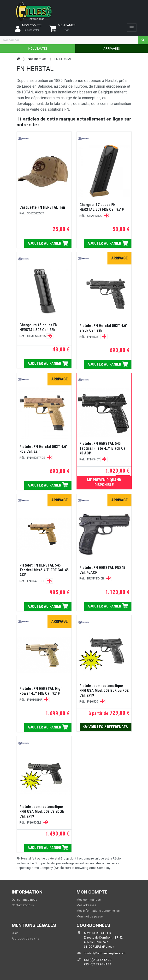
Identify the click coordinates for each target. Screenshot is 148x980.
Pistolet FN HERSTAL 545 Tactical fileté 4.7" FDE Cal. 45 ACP (44, 570)
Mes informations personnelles (98, 911)
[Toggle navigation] (132, 28)
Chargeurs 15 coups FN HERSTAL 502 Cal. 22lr (38, 327)
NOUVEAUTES (38, 49)
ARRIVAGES (112, 49)
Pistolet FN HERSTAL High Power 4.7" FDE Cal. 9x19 (41, 691)
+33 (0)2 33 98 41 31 (98, 964)
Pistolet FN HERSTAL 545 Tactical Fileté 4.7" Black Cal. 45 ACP (103, 448)
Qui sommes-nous (24, 900)
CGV (15, 933)
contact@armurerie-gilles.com (105, 953)
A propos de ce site (25, 938)
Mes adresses (86, 905)
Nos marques (37, 59)
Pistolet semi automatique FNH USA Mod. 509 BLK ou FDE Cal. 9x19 (104, 691)
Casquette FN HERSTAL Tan (42, 207)
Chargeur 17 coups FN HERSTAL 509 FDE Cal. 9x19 (102, 207)
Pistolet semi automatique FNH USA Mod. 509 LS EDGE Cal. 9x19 (42, 811)
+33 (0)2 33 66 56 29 (98, 960)
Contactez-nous (23, 905)
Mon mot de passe (90, 916)
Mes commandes (89, 900)
